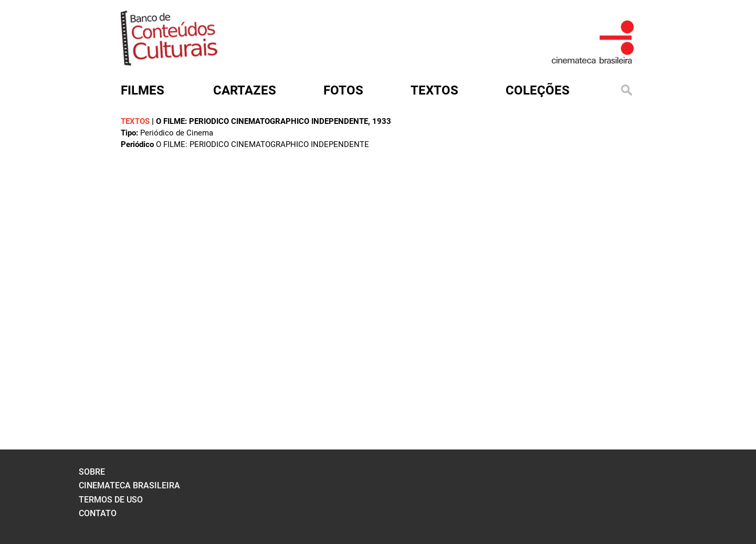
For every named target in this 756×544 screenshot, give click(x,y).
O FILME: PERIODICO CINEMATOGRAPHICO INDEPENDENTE (262, 121)
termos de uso (111, 500)
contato (98, 513)
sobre (92, 472)
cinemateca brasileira (129, 485)
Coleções (538, 90)
